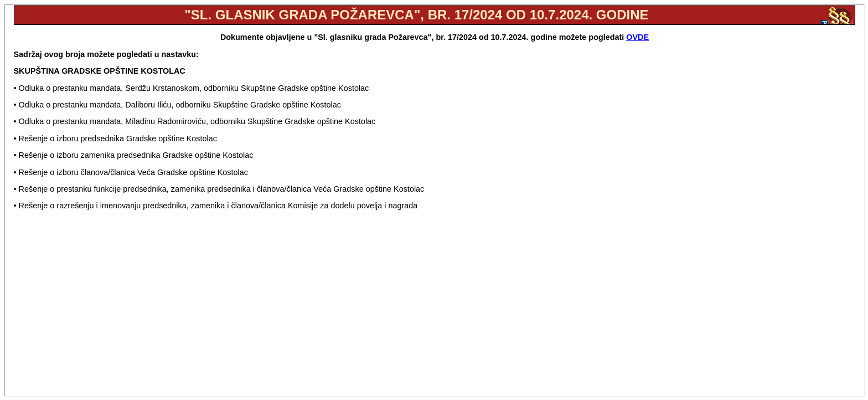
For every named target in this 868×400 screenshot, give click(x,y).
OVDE (637, 37)
